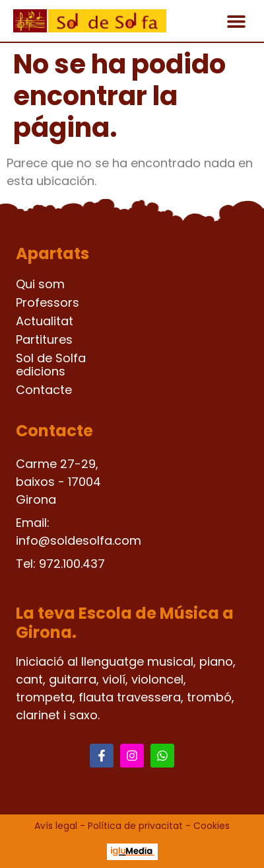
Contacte (44, 390)
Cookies (212, 826)
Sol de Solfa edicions (51, 365)
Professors (48, 303)
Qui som (40, 284)
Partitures (44, 340)
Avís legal (56, 826)
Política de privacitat (135, 826)
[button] (236, 21)
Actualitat (45, 321)
